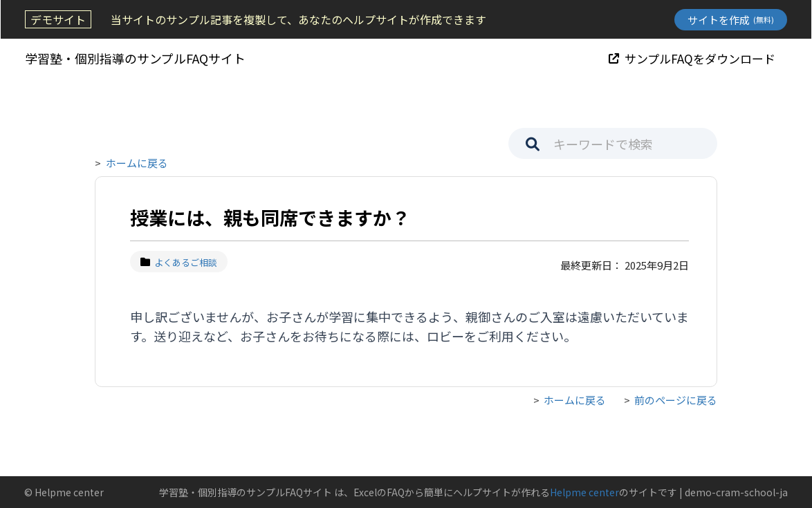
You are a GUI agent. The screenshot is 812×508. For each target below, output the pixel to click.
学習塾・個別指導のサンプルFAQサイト (135, 58)
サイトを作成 (731, 20)
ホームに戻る (137, 163)
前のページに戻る (676, 400)
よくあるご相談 (179, 262)
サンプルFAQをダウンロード (693, 58)
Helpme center (584, 492)
